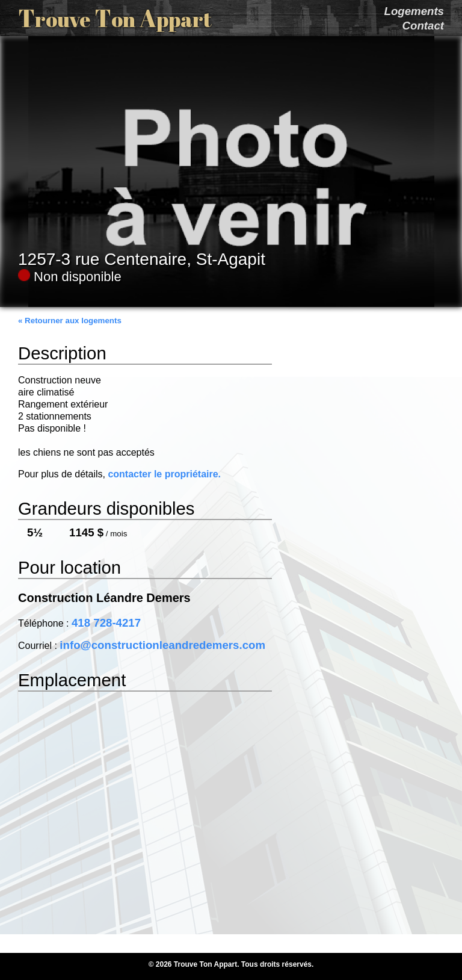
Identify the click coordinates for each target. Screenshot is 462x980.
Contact (423, 26)
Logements (414, 11)
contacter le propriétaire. (164, 474)
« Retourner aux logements (70, 321)
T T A (115, 18)
